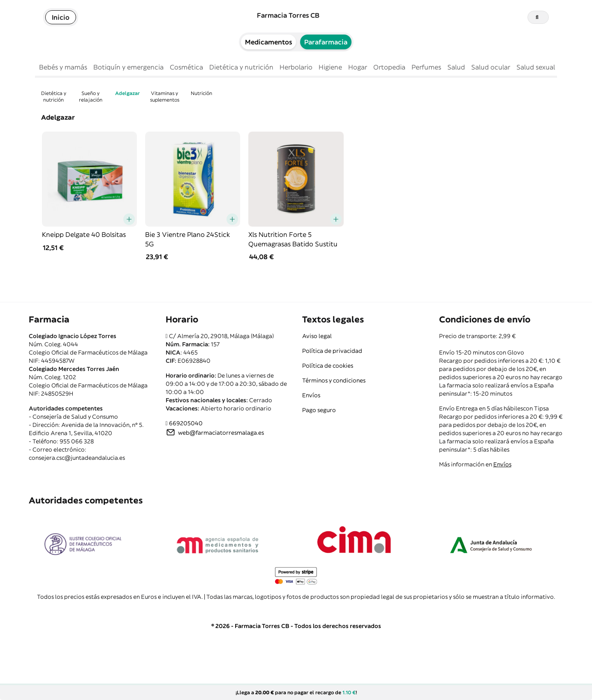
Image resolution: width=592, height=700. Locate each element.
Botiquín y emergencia (128, 67)
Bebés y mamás (63, 67)
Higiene (330, 67)
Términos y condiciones (334, 380)
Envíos (311, 395)
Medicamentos (268, 42)
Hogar (358, 67)
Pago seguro (319, 410)
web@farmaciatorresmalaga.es (221, 433)
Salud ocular (491, 67)
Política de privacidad (332, 351)
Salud (456, 67)
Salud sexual (536, 67)
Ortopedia (389, 67)
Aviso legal (317, 336)
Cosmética (186, 67)
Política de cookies (328, 366)
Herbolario (296, 67)
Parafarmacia (326, 42)
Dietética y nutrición (241, 67)
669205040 (186, 423)
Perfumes (426, 67)
